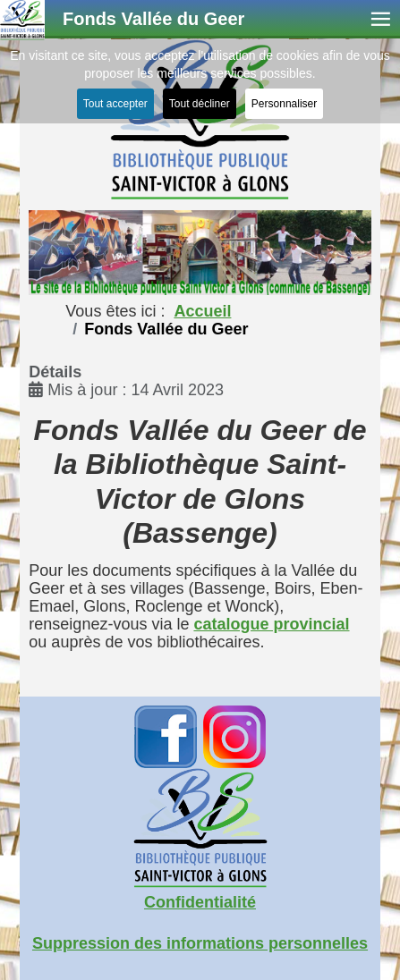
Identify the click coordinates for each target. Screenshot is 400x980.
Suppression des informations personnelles (200, 943)
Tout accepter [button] (115, 104)
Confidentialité (200, 902)
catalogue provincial (271, 624)
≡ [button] (381, 19)
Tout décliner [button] (200, 104)
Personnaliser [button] (284, 104)
